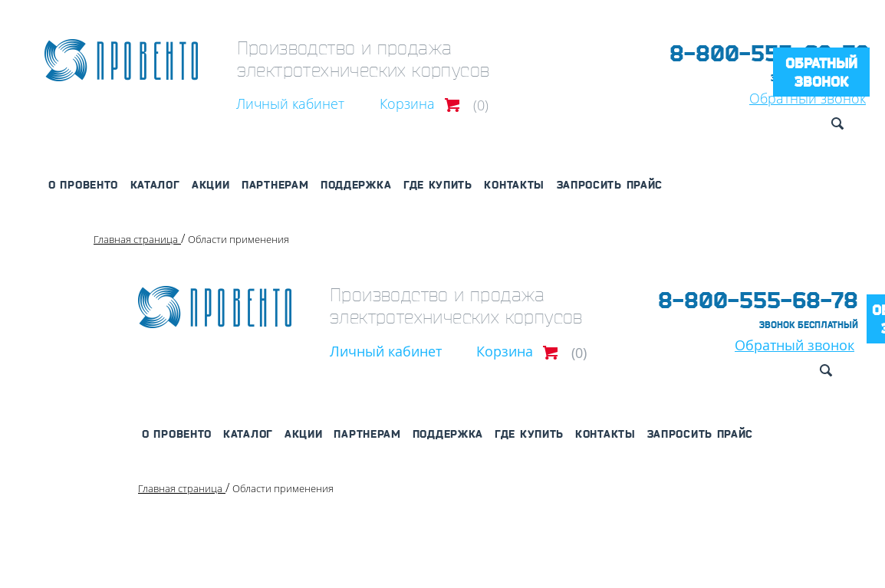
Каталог (155, 185)
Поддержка (356, 185)
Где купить (438, 185)
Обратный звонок (821, 72)
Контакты (514, 185)
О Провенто (83, 185)
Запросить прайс (610, 185)
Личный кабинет (290, 103)
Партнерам (275, 185)
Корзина (407, 103)
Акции (211, 185)
